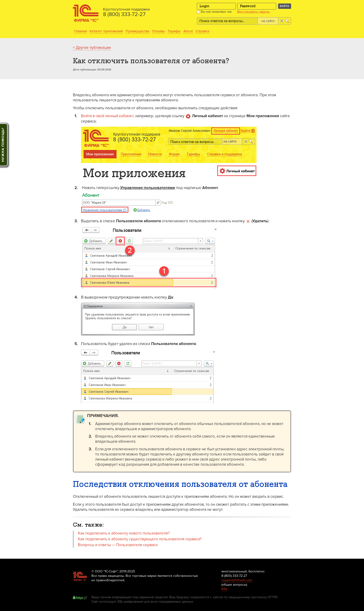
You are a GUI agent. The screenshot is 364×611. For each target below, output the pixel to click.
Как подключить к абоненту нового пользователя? (124, 533)
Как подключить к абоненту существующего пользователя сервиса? (140, 539)
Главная (80, 31)
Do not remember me (214, 12)
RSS (224, 589)
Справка (202, 31)
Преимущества (137, 31)
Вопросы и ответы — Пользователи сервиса (118, 545)
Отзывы (158, 31)
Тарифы (174, 31)
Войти (285, 6)
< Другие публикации (92, 48)
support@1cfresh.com (237, 580)
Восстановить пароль (253, 12)
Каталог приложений (106, 31)
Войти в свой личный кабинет (107, 116)
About (188, 31)
